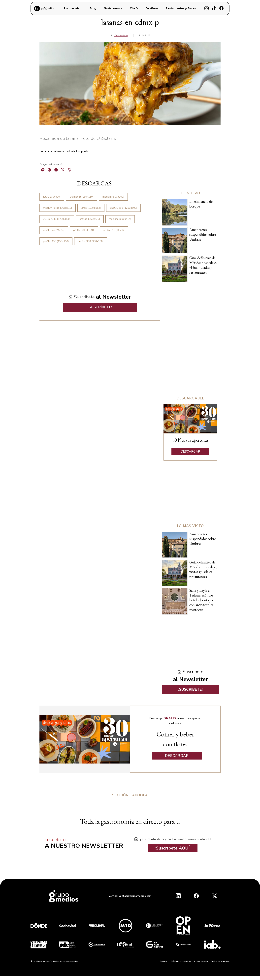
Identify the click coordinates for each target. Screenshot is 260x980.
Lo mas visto (73, 8)
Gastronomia (113, 8)
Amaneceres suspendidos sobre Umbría (203, 234)
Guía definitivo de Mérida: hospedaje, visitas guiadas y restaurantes (203, 265)
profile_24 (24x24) (54, 230)
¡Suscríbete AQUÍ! (173, 848)
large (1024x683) (91, 208)
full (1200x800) (52, 197)
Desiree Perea (121, 36)
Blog (93, 8)
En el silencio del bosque (201, 204)
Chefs (134, 8)
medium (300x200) (113, 197)
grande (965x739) (90, 219)
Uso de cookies (201, 961)
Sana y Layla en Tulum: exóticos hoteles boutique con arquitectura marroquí (202, 600)
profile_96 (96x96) (114, 230)
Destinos (152, 8)
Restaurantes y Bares (181, 8)
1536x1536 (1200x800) (123, 208)
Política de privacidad (220, 961)
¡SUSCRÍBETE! (100, 307)
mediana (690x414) (120, 219)
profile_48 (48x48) (84, 230)
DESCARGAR (190, 452)
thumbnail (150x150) (82, 197)
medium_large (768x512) (58, 208)
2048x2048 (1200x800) (57, 219)
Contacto (164, 961)
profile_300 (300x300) (91, 241)
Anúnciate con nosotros (181, 961)
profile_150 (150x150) (56, 241)
